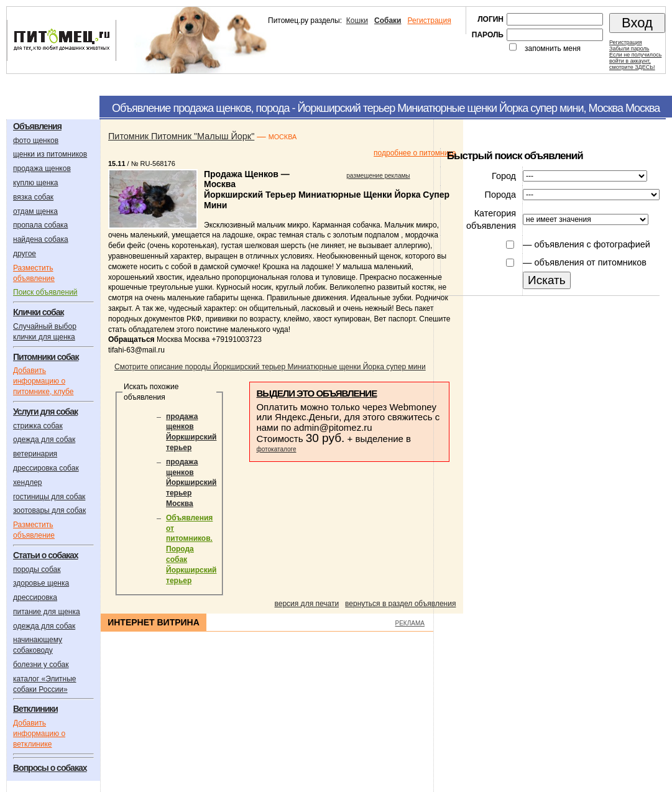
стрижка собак (38, 426)
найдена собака (41, 239)
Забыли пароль (629, 48)
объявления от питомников (590, 262)
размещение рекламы (378, 176)
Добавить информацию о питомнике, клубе (43, 381)
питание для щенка (47, 612)
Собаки (388, 21)
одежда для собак (44, 440)
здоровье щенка (41, 583)
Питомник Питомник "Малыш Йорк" (181, 136)
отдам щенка (35, 211)
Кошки (357, 21)
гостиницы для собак (49, 497)
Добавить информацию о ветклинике (39, 734)
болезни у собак (41, 665)
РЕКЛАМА (410, 623)
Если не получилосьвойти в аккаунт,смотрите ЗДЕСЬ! (635, 61)
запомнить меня (553, 48)
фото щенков (36, 140)
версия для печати (307, 604)
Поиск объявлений (45, 292)
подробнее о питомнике (415, 153)
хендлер (28, 482)
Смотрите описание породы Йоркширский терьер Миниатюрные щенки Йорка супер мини (270, 367)
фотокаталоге (276, 449)
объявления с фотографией (592, 244)
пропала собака (40, 225)
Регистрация (429, 21)
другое (25, 254)
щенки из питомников (50, 154)
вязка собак (33, 197)
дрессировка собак (46, 468)
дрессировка (35, 597)
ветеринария (35, 454)
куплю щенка (35, 183)
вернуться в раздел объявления (400, 604)
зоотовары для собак (49, 510)
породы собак (37, 569)
